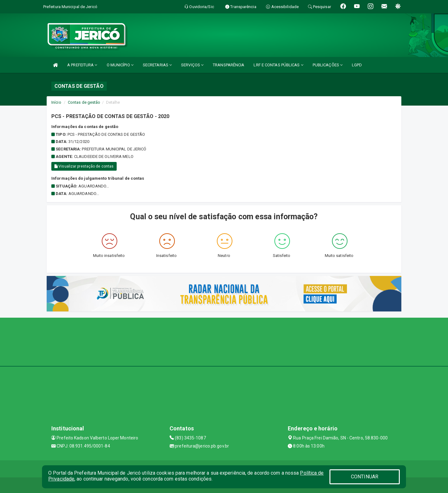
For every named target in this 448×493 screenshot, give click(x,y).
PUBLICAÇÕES (328, 65)
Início (56, 102)
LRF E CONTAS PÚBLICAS (278, 65)
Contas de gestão (84, 102)
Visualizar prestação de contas (84, 166)
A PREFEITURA (82, 65)
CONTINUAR (365, 477)
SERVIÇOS (192, 65)
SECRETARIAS (157, 65)
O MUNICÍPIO (120, 65)
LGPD (357, 65)
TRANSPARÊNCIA (229, 65)
